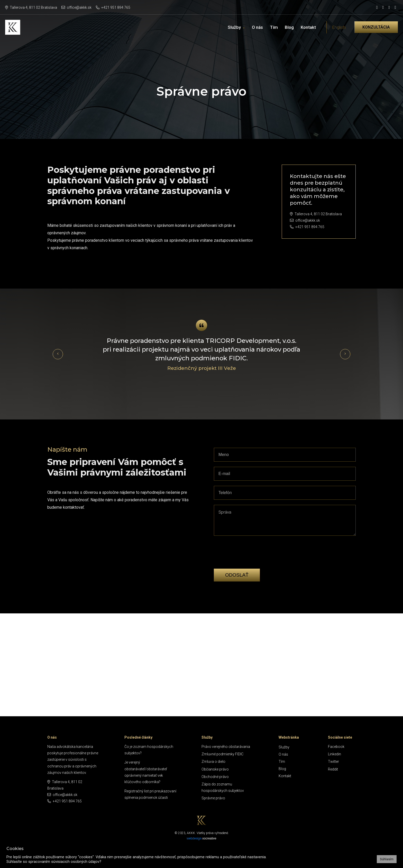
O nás (257, 27)
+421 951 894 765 (113, 7)
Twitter (333, 762)
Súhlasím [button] (387, 859)
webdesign (194, 838)
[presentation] (253, 560)
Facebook (336, 747)
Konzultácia (376, 27)
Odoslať (237, 575)
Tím (274, 27)
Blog (289, 27)
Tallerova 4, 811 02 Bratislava (31, 7)
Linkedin (335, 754)
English (339, 27)
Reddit (333, 769)
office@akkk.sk (76, 7)
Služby (234, 27)
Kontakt (308, 27)
